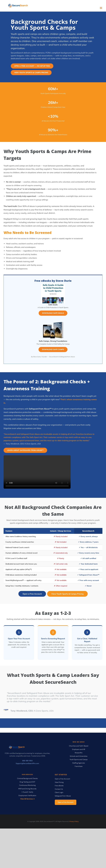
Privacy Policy (74, 821)
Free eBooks (59, 786)
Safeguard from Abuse (63, 796)
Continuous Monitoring (27, 785)
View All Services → (27, 799)
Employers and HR (79, 749)
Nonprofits (79, 753)
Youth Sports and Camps (79, 760)
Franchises (79, 766)
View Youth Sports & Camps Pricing (67, 594)
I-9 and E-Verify (27, 792)
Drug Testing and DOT (27, 782)
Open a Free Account (32, 594)
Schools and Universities (79, 756)
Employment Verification (27, 796)
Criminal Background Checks (27, 778)
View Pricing (59, 782)
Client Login (59, 792)
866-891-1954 (27, 761)
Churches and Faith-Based (79, 746)
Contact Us (59, 789)
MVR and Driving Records (27, 789)
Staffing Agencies (79, 763)
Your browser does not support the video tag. (37, 472)
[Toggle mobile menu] (101, 8)
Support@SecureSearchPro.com (27, 763)
